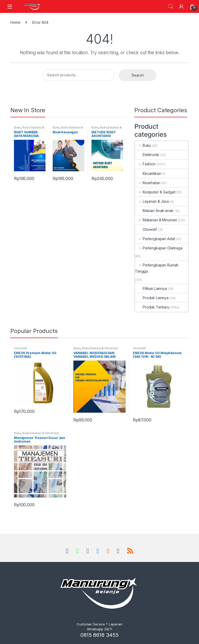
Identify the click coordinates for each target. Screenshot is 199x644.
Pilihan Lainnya (151, 288)
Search (171, 6)
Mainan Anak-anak (154, 211)
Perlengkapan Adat (155, 239)
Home (15, 22)
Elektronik (147, 155)
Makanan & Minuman (156, 220)
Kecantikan (148, 173)
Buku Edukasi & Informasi (29, 129)
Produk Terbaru (152, 307)
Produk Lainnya (152, 298)
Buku (17, 127)
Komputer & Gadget (155, 192)
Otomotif (146, 229)
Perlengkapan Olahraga (159, 248)
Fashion (145, 164)
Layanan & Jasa (152, 201)
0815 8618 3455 (99, 635)
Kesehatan (148, 183)
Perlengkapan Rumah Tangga (157, 268)
